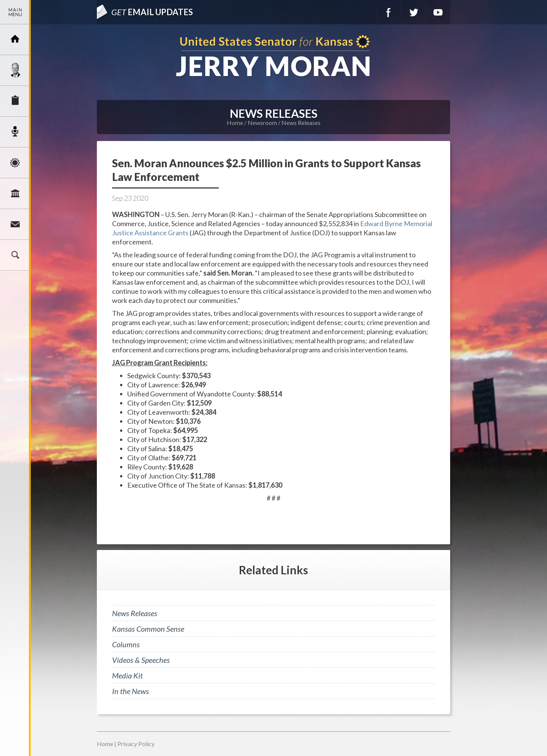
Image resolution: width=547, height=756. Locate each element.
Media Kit (127, 675)
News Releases (301, 123)
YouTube (438, 12)
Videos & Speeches (141, 660)
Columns (126, 644)
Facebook (389, 12)
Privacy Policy (136, 744)
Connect (15, 224)
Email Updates (152, 12)
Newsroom (15, 132)
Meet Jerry (15, 70)
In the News (130, 691)
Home (235, 123)
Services (15, 101)
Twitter (413, 12)
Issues (15, 163)
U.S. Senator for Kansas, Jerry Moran (273, 56)
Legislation (15, 193)
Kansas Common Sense (148, 629)
